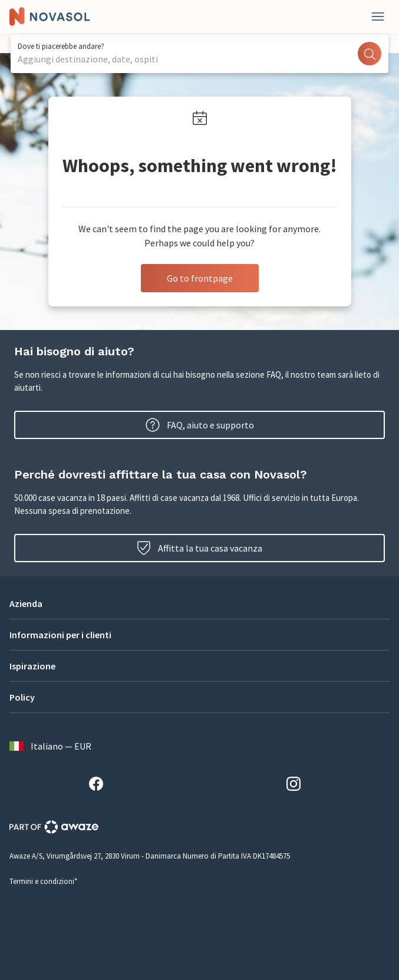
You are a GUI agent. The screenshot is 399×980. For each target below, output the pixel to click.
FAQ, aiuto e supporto (200, 425)
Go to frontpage (200, 278)
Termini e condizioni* (43, 881)
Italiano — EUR (50, 746)
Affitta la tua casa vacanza (199, 548)
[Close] (378, 17)
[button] (199, 603)
